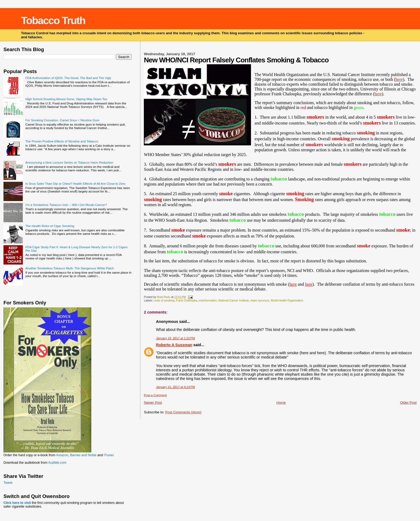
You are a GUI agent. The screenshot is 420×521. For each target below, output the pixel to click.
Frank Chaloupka (187, 301)
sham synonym (260, 301)
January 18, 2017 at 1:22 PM (175, 338)
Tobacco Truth (53, 20)
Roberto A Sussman (174, 345)
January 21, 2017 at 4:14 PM (175, 387)
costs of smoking (164, 301)
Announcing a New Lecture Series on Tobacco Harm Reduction (69, 162)
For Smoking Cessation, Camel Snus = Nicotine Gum (62, 120)
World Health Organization (287, 301)
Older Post (408, 403)
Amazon (62, 455)
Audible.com (57, 463)
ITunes (109, 455)
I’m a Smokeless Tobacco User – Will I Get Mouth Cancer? (66, 205)
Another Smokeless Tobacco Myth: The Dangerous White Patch (70, 268)
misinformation (208, 301)
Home (281, 403)
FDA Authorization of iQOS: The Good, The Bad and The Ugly (68, 78)
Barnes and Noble (83, 455)
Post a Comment (155, 395)
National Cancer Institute (234, 301)
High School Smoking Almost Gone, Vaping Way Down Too (66, 99)
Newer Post (153, 403)
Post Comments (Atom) (183, 412)
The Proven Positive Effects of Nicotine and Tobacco (62, 141)
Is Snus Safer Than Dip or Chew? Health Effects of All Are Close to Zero (75, 184)
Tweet (8, 483)
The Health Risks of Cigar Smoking (50, 226)
